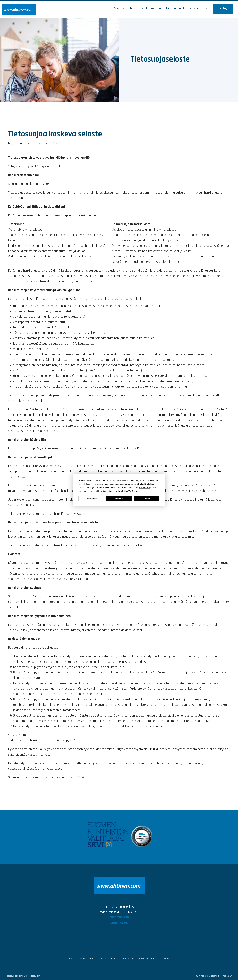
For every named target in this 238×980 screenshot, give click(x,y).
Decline (119, 499)
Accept (147, 499)
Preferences (92, 499)
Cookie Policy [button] (145, 488)
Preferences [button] (135, 491)
